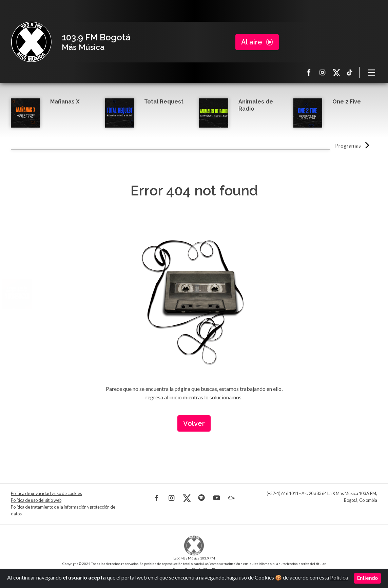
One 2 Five (347, 102)
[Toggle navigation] (372, 72)
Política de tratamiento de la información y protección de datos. (63, 510)
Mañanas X (65, 102)
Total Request (164, 102)
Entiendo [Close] (367, 578)
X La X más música (336, 72)
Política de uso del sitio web (36, 500)
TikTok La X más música (350, 72)
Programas (348, 145)
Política (339, 577)
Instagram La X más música (323, 72)
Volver (194, 423)
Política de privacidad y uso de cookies (46, 494)
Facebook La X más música (309, 72)
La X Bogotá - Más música (31, 42)
